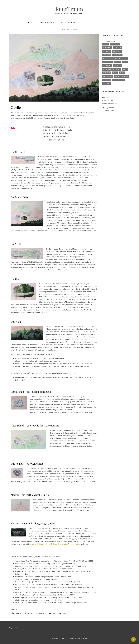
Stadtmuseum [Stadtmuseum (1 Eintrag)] (107, 76)
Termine (61, 22)
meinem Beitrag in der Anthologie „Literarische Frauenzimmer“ (55, 544)
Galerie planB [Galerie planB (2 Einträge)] (117, 55)
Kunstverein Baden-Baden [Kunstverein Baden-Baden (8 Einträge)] (111, 69)
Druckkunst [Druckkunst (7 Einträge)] (117, 51)
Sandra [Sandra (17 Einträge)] (115, 73)
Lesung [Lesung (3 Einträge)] (125, 69)
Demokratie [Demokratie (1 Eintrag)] (107, 51)
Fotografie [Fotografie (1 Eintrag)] (106, 55)
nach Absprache (108, 110)
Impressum (14, 628)
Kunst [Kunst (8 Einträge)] (125, 62)
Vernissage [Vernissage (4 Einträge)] (107, 80)
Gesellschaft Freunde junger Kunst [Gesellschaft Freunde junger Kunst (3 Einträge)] (115, 58)
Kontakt (71, 22)
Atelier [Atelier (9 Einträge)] (105, 44)
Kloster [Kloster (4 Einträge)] (118, 62)
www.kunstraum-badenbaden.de (76, 639)
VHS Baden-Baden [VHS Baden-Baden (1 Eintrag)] (119, 80)
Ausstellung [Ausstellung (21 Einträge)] (115, 44)
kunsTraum (69, 9)
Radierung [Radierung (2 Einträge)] (106, 73)
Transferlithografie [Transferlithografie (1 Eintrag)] (121, 76)
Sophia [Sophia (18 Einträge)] (122, 73)
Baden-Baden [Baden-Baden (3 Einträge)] (107, 48)
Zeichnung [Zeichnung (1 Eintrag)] (106, 84)
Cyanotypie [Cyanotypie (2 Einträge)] (118, 48)
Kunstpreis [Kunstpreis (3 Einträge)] (117, 66)
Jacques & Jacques (46, 22)
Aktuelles (31, 22)
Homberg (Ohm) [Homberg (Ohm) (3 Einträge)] (108, 62)
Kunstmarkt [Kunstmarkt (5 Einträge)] (107, 66)
